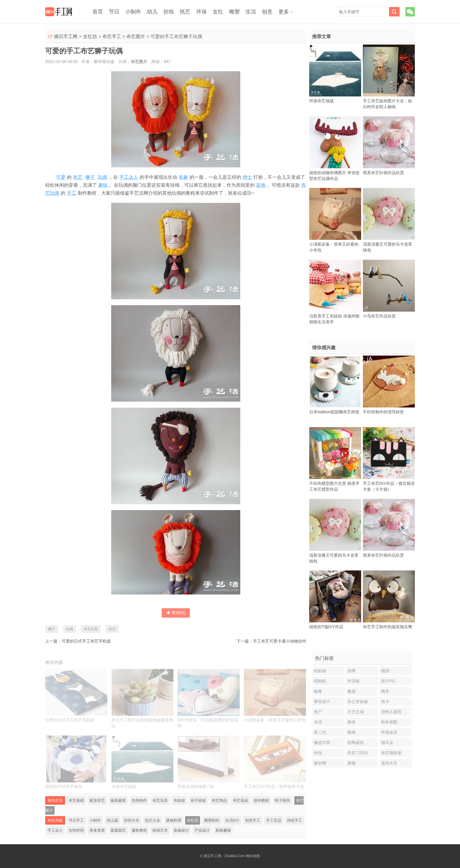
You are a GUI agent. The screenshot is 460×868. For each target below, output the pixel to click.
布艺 (78, 177)
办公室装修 (358, 701)
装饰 (261, 185)
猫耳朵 (387, 743)
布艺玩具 (91, 629)
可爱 (61, 177)
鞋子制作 (283, 800)
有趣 (183, 177)
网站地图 (253, 856)
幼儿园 (113, 820)
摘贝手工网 (66, 36)
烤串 (351, 722)
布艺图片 (136, 36)
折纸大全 (132, 820)
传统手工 (295, 820)
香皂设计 (322, 701)
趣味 (103, 185)
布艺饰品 (219, 800)
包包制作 (139, 800)
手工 (72, 193)
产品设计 (202, 830)
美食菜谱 (97, 830)
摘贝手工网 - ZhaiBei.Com (224, 856)
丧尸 (318, 712)
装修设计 (181, 830)
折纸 (169, 12)
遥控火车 (389, 763)
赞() (176, 613)
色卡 (385, 701)
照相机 (320, 681)
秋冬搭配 (389, 722)
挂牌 (351, 671)
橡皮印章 (322, 743)
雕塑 (234, 12)
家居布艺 (97, 800)
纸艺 (185, 12)
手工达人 (129, 177)
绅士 (247, 177)
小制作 (133, 12)
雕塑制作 (212, 820)
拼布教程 (261, 800)
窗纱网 (320, 763)
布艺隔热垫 (391, 753)
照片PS (388, 681)
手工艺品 (274, 820)
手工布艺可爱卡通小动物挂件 (280, 641)
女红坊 (90, 36)
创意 (267, 12)
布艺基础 (76, 800)
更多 (284, 12)
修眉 (351, 691)
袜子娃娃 (198, 800)
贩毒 (318, 691)
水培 (318, 722)
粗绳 (351, 732)
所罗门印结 (358, 753)
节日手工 (76, 820)
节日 (114, 12)
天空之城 (356, 712)
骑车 (385, 691)
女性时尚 (76, 830)
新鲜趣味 (223, 830)
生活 (251, 12)
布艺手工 (112, 36)
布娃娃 (179, 800)
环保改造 (389, 732)
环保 (202, 12)
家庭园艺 (118, 830)
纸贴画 (320, 671)
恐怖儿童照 (391, 712)
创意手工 (253, 820)
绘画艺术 (160, 830)
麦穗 (351, 763)
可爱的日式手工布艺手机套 (86, 641)
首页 (98, 12)
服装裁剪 (118, 800)
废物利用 (174, 820)
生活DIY (232, 820)
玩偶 (102, 177)
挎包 (318, 753)
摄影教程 (139, 830)
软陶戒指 (356, 743)
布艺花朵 (241, 800)
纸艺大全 (153, 820)
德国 (385, 671)
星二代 (320, 732)
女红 (218, 12)
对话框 (354, 681)
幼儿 (152, 12)
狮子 (90, 177)
